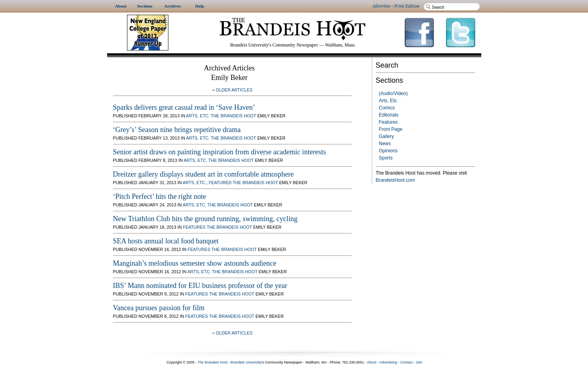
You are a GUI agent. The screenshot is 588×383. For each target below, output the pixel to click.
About (372, 362)
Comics (387, 108)
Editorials (389, 115)
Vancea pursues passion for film (159, 308)
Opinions (388, 151)
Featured (220, 183)
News (385, 144)
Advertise (381, 6)
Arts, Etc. (389, 101)
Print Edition (407, 6)
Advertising (388, 362)
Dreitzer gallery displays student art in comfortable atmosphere (203, 174)
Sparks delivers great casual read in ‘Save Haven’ (184, 107)
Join (419, 362)
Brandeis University (246, 362)
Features (388, 122)
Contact (406, 362)
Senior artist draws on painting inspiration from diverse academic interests (220, 152)
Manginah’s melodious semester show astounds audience (195, 263)
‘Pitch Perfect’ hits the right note (160, 196)
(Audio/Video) (394, 93)
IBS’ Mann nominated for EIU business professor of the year (200, 286)
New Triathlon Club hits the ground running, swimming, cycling (205, 219)
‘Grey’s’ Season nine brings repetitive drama (177, 130)
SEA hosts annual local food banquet (166, 241)
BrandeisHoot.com (396, 180)
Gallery (387, 136)
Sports (386, 158)
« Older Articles (232, 90)
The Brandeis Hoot (233, 116)
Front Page (391, 129)
